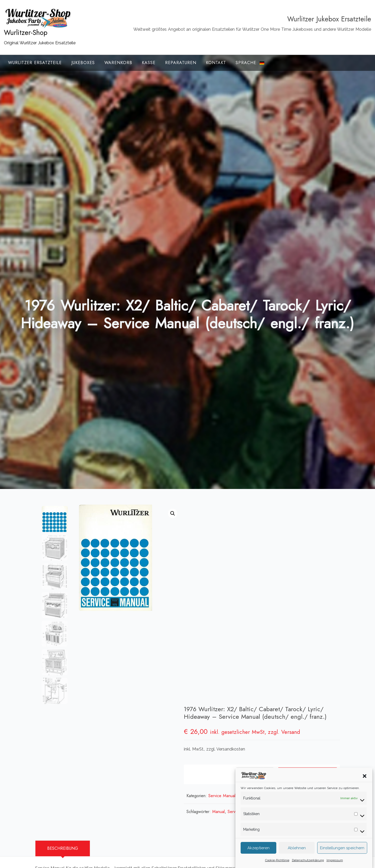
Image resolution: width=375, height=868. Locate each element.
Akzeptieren (258, 849)
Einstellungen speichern (342, 849)
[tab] (63, 726)
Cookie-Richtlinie (277, 861)
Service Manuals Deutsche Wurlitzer (249, 594)
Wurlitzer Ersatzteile (35, 63)
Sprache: (250, 63)
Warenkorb (118, 63)
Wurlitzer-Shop (26, 33)
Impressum (335, 861)
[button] (365, 777)
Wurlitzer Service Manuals (307, 594)
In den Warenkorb (306, 573)
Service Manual (250, 610)
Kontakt (216, 63)
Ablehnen (297, 849)
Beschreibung (63, 726)
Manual (227, 610)
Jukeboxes (83, 63)
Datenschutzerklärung (308, 861)
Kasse (149, 63)
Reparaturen (181, 63)
